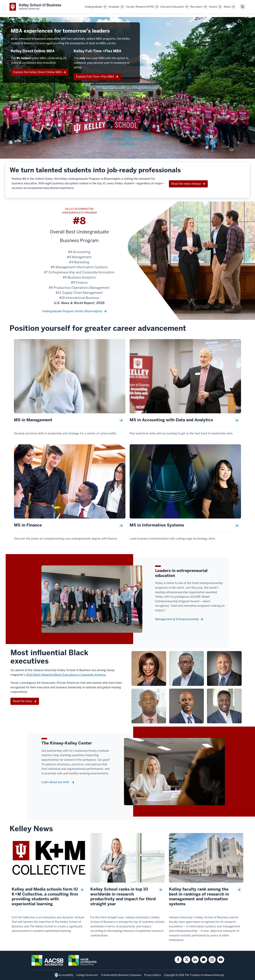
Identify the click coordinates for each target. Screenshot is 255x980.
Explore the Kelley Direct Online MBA (38, 72)
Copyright (170, 975)
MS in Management (33, 420)
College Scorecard (87, 975)
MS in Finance (28, 525)
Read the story (23, 701)
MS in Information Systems (157, 525)
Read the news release (186, 184)
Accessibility (66, 975)
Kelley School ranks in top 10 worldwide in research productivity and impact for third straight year (123, 897)
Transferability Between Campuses (121, 975)
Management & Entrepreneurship (177, 619)
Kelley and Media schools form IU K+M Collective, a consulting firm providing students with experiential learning (45, 897)
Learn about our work (56, 782)
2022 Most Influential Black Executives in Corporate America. (66, 675)
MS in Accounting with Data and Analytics (171, 420)
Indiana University (214, 975)
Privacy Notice (153, 975)
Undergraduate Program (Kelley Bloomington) (72, 311)
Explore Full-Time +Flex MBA (95, 77)
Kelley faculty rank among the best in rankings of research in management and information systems (199, 897)
